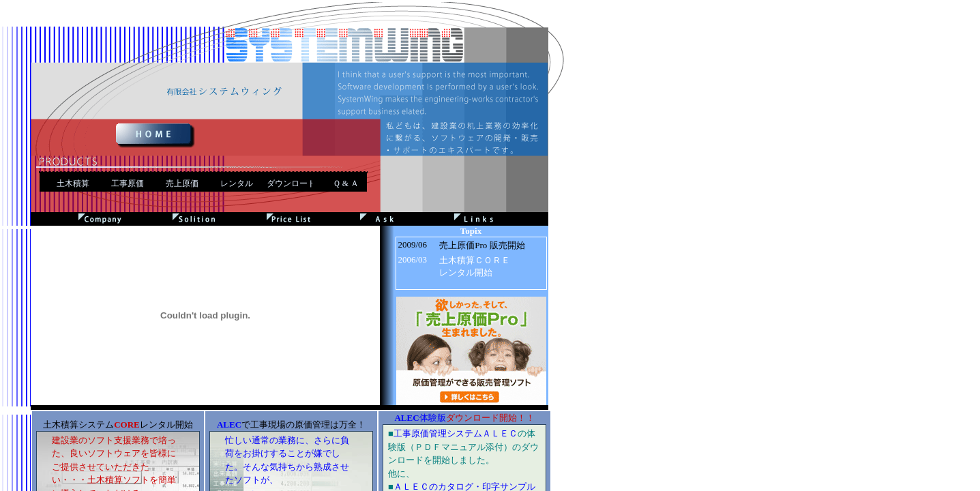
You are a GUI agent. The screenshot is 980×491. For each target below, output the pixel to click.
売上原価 (182, 183)
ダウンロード (291, 183)
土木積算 (73, 183)
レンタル (237, 183)
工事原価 (128, 183)
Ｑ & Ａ (346, 183)
